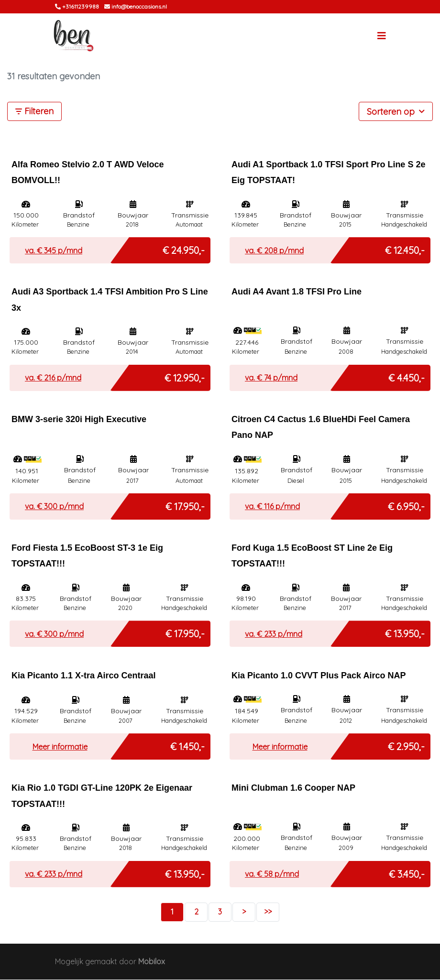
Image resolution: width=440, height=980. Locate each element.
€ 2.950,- (406, 745)
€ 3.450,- (407, 872)
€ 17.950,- (185, 505)
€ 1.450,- (187, 745)
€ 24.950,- (184, 249)
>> (268, 912)
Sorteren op (396, 111)
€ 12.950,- (185, 376)
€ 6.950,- (406, 505)
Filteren (34, 112)
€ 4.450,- (407, 376)
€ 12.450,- (405, 249)
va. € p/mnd (54, 251)
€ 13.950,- (405, 632)
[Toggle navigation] (382, 36)
